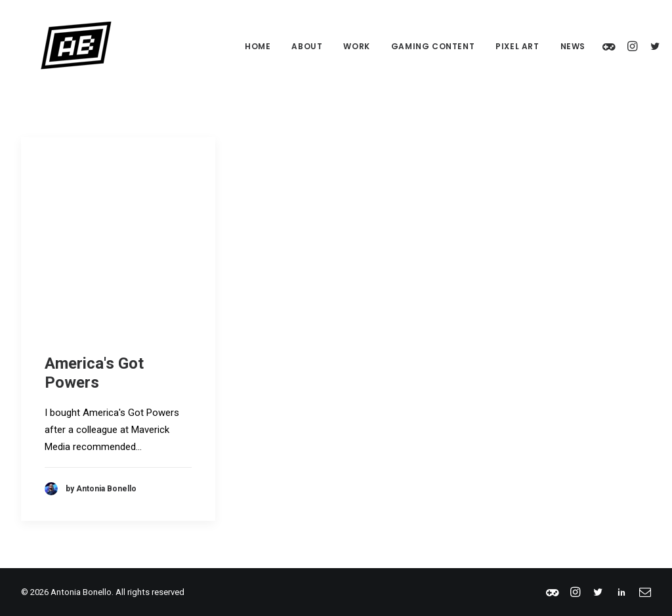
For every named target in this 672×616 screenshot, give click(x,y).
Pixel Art (497, 46)
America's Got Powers (94, 373)
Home (238, 46)
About (287, 46)
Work (337, 46)
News (553, 46)
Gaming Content (413, 46)
